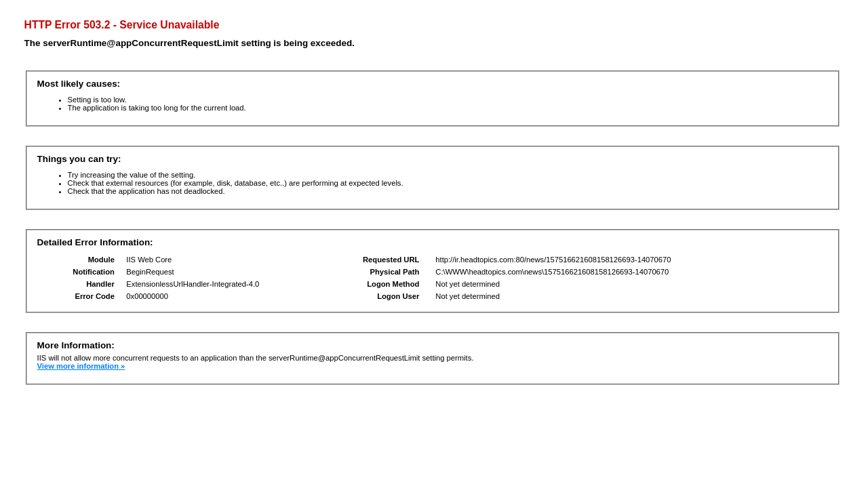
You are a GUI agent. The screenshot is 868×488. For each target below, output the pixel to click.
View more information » (81, 366)
